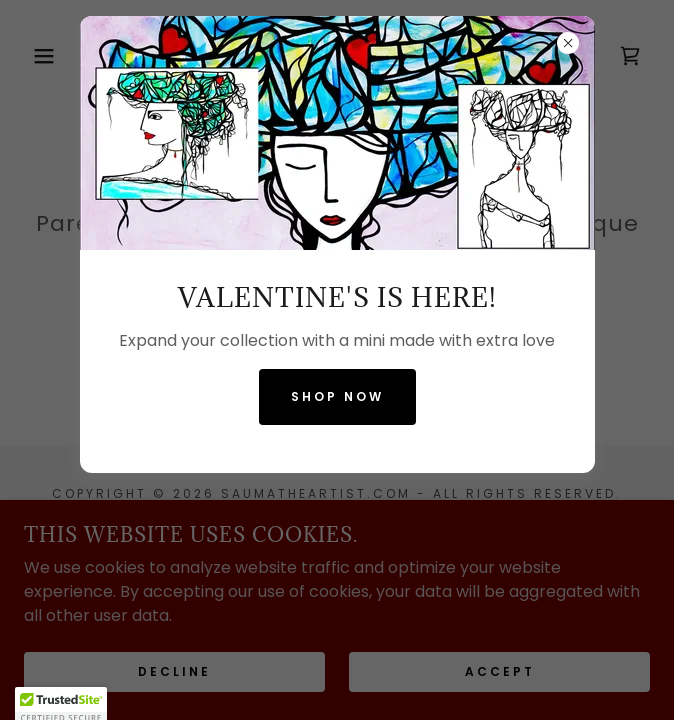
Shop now (337, 396)
